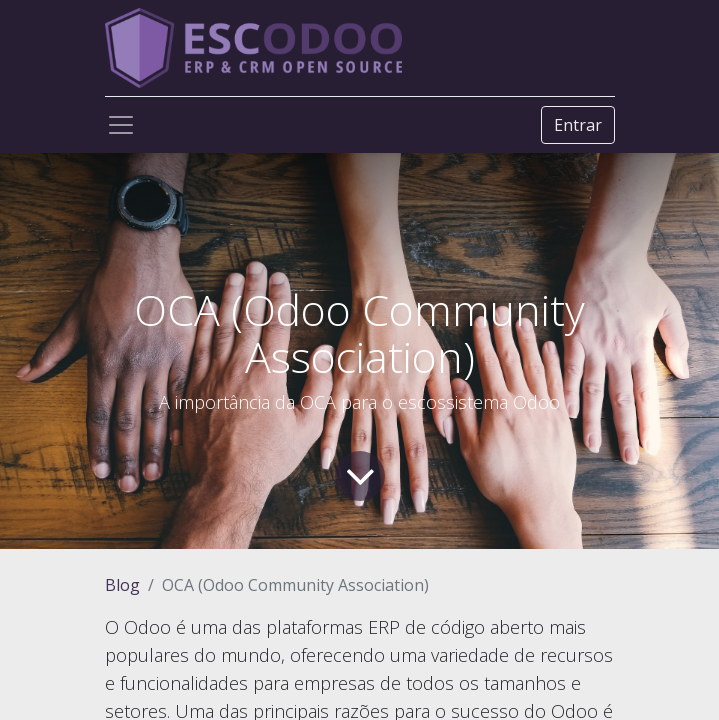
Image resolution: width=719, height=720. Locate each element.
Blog (122, 585)
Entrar (578, 125)
